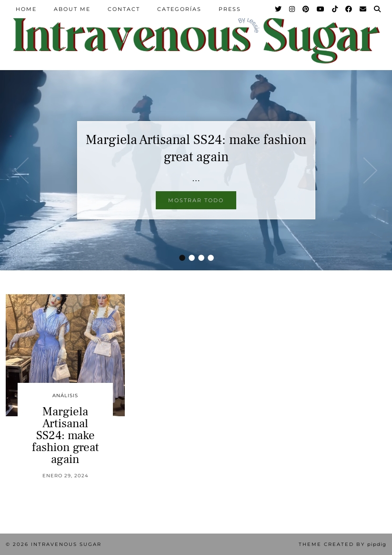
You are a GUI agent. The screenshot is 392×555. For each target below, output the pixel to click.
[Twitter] (279, 9)
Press (230, 9)
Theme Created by (342, 544)
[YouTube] (321, 9)
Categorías (179, 9)
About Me (72, 9)
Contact (124, 9)
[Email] (363, 9)
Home (26, 9)
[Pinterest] (306, 9)
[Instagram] (292, 9)
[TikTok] (335, 9)
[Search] (378, 9)
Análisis (65, 396)
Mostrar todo (196, 200)
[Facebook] (349, 9)
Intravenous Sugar (66, 544)
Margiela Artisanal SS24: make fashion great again (196, 148)
